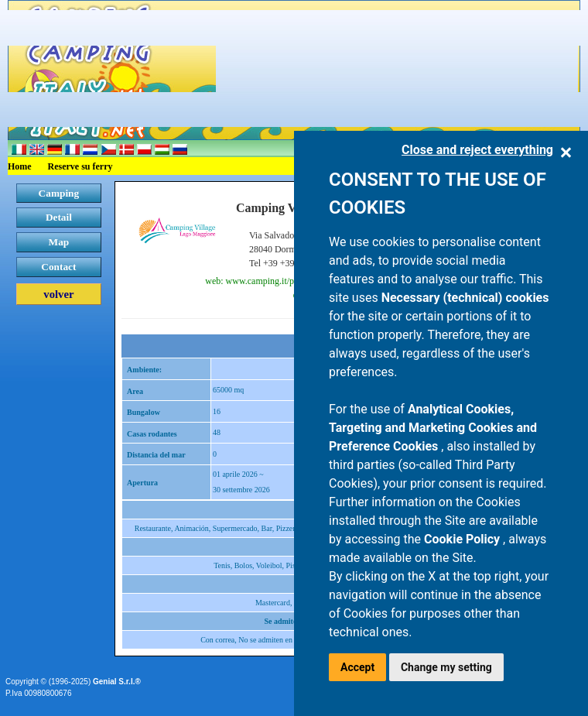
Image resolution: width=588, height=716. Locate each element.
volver (58, 294)
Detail (59, 217)
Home (20, 166)
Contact (58, 267)
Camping (59, 193)
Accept (357, 667)
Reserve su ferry (80, 166)
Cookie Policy (463, 539)
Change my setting (446, 667)
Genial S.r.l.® (117, 682)
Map (59, 242)
